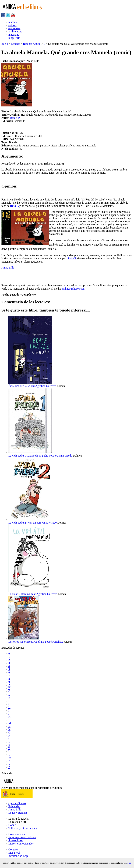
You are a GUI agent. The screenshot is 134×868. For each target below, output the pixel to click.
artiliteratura (15, 31)
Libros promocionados (21, 844)
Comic (12, 825)
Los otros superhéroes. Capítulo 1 (27, 642)
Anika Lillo (8, 268)
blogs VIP (14, 38)
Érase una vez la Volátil (22, 386)
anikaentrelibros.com (74, 289)
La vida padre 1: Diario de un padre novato (32, 456)
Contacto (13, 849)
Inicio (5, 44)
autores (12, 25)
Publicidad (14, 806)
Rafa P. (14, 206)
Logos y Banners (18, 813)
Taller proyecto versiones (22, 828)
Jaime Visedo (65, 456)
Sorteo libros (16, 840)
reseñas (13, 22)
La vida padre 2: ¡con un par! (25, 523)
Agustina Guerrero (46, 386)
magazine (14, 35)
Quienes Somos (17, 803)
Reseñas (15, 44)
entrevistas (14, 28)
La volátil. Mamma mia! (22, 594)
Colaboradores (17, 834)
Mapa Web (14, 853)
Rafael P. (15, 118)
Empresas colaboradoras (22, 837)
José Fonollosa (56, 642)
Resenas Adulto (32, 44)
